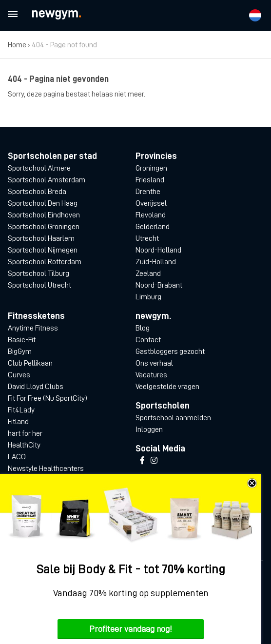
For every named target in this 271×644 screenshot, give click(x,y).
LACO (17, 457)
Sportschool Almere (39, 168)
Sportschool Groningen (44, 227)
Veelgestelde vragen (167, 387)
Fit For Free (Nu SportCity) (48, 398)
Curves (19, 375)
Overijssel (151, 203)
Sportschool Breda (37, 192)
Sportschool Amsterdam (47, 180)
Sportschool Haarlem (41, 238)
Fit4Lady (21, 410)
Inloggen (149, 429)
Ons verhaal (154, 363)
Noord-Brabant (159, 285)
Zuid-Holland (156, 262)
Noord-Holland (158, 250)
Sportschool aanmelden (173, 418)
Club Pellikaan (30, 363)
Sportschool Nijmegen (43, 250)
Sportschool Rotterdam (45, 262)
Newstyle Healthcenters (46, 468)
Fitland (18, 422)
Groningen (151, 168)
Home (17, 45)
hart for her (25, 433)
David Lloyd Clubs (36, 387)
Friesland (150, 180)
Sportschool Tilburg (39, 273)
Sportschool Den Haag (43, 203)
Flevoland (151, 215)
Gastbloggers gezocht (170, 351)
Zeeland (148, 273)
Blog (143, 328)
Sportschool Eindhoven (44, 215)
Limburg (148, 297)
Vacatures (151, 375)
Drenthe (148, 192)
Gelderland (153, 227)
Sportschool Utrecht (39, 285)
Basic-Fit (22, 340)
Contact (148, 340)
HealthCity (24, 445)
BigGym (20, 351)
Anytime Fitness (33, 328)
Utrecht (147, 238)
